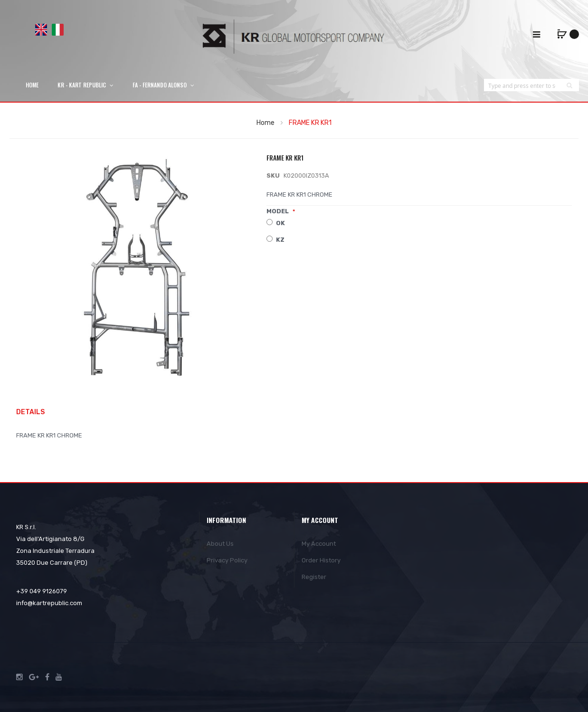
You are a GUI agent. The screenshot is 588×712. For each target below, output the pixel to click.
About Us (220, 544)
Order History (321, 560)
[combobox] (522, 85)
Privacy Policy (227, 560)
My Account (319, 544)
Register (314, 577)
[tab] (35, 413)
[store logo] (294, 36)
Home (266, 123)
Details (30, 412)
